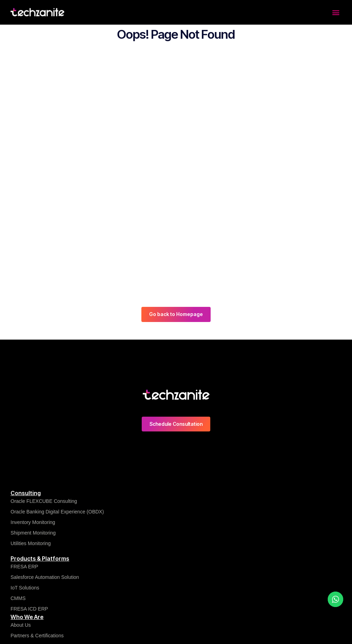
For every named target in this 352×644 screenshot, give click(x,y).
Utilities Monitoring (31, 543)
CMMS (18, 598)
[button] (336, 12)
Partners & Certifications (37, 636)
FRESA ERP (24, 567)
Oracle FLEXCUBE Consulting (44, 501)
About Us (21, 625)
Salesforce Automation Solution (45, 577)
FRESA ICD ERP (29, 609)
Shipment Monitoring (33, 533)
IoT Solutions (25, 588)
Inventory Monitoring (33, 522)
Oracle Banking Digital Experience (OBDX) (57, 512)
